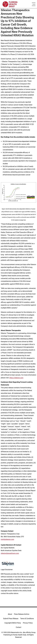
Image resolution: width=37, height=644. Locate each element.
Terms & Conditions (27, 619)
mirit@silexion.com (7, 539)
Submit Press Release (11, 619)
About (10, 614)
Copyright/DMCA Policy (13, 623)
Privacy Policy (28, 623)
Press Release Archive (22, 614)
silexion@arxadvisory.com (10, 553)
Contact (18, 627)
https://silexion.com (16, 378)
